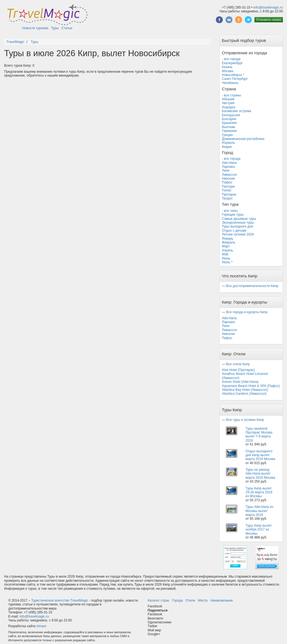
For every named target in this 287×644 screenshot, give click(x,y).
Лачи (226, 171)
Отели (190, 600)
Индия (227, 147)
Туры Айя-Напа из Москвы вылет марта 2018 (259, 511)
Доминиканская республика (243, 139)
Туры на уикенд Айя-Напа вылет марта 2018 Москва (260, 474)
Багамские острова (237, 111)
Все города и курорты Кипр (247, 312)
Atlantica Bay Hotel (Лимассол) (245, 390)
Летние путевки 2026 (238, 234)
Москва (228, 71)
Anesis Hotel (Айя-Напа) (240, 382)
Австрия (228, 103)
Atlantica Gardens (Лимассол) (244, 394)
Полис (227, 190)
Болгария (229, 119)
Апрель (228, 250)
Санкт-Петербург (235, 79)
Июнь (226, 258)
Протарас (229, 194)
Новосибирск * (233, 75)
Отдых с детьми (234, 231)
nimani (41, 626)
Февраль (229, 242)
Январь (228, 239)
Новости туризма (35, 28)
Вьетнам (229, 127)
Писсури (228, 186)
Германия (229, 131)
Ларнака (228, 167)
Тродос (227, 198)
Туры (55, 28)
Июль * (227, 262)
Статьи (67, 28)
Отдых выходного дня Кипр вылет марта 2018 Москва (260, 455)
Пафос (227, 182)
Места (203, 600)
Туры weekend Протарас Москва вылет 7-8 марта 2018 (259, 435)
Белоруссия (231, 115)
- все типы (230, 211)
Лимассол (230, 175)
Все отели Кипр (238, 364)
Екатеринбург (232, 63)
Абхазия (228, 99)
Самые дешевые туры (239, 219)
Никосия (228, 178)
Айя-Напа (229, 163)
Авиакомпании (222, 600)
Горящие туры (233, 215)
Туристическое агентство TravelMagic (60, 600)
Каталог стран (159, 600)
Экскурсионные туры (238, 223)
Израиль (228, 143)
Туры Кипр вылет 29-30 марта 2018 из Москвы (259, 492)
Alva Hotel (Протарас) (238, 370)
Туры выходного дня (238, 226)
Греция (227, 135)
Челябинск (230, 83)
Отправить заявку (269, 20)
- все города (231, 59)
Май (225, 254)
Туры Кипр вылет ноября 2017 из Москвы (258, 530)
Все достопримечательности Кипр (252, 286)
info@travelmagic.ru (268, 7)
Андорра (229, 107)
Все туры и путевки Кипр (245, 420)
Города (177, 600)
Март (226, 246)
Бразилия (229, 123)
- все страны (232, 95)
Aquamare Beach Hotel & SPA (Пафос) (251, 386)
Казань (227, 67)
